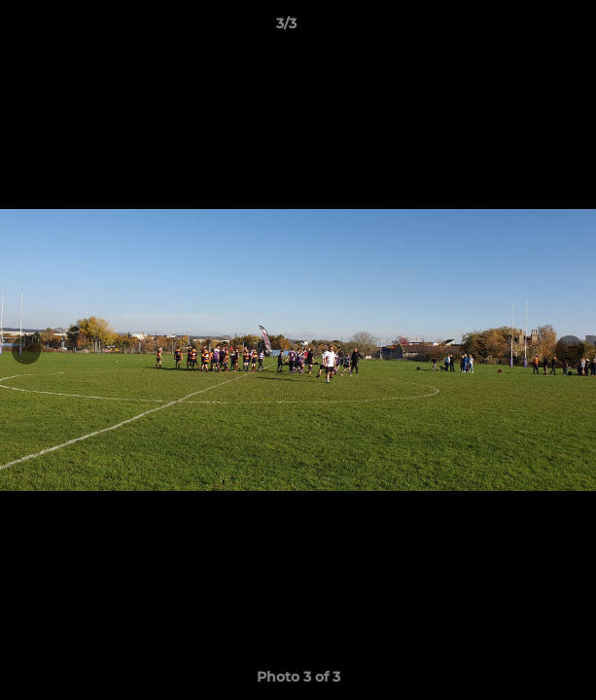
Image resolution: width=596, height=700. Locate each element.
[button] (526, 28)
